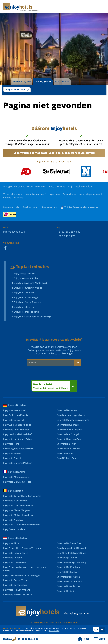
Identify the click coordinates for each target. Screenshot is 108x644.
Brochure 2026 (62, 81)
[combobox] (17, 90)
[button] (103, 172)
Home (83, 639)
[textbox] (17, 90)
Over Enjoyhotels (43, 81)
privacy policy (54, 630)
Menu (99, 639)
